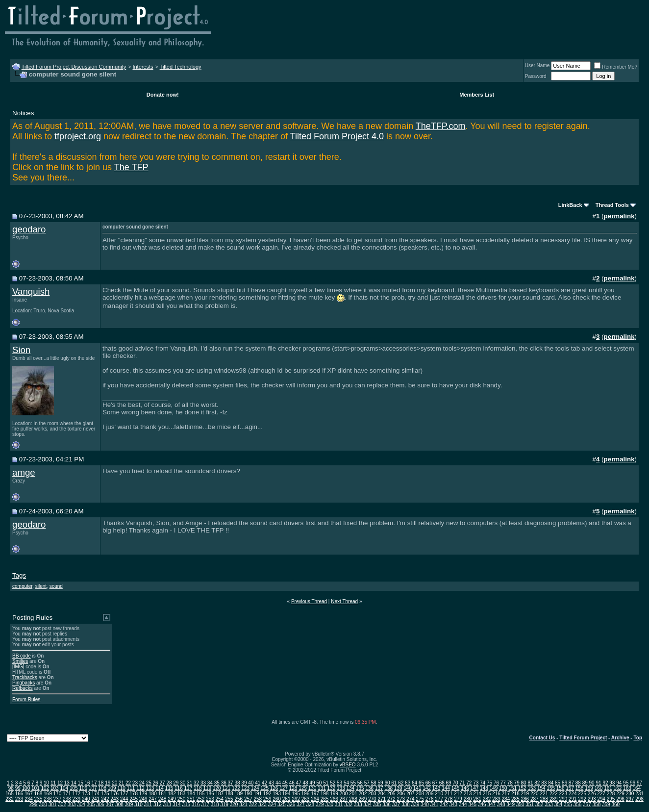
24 (142, 783)
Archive (620, 738)
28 (169, 783)
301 (53, 804)
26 (156, 783)
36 (224, 783)
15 (81, 783)
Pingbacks (24, 683)
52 (333, 783)
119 (207, 788)
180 (153, 794)
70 (455, 783)
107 (93, 788)
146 (465, 788)
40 (251, 783)
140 (408, 788)
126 (274, 788)
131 (322, 788)
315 (186, 804)
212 (458, 794)
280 (468, 799)
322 (253, 804)
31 (189, 783)
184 (191, 794)
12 (60, 783)
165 (10, 794)
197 (315, 794)
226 (592, 794)
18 (101, 783)
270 (372, 799)
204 (382, 794)
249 (172, 799)
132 (332, 788)
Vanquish (31, 292)
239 (76, 799)
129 (303, 788)
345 (472, 804)
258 (258, 799)
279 (458, 799)
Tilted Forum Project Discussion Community (74, 67)
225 (582, 794)
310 (138, 804)
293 (592, 799)
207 (411, 794)
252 (201, 799)
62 (401, 783)
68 (442, 783)
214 (477, 794)
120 (217, 788)
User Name (537, 65)
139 (398, 788)
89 (585, 783)
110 (121, 788)
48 (306, 783)
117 (188, 788)
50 (319, 783)
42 (264, 783)
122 (236, 788)
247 (153, 799)
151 (512, 788)
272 (391, 799)
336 (387, 804)
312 (158, 804)
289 (554, 799)
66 (428, 783)
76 (496, 783)
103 (55, 788)
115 (169, 788)
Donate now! (163, 95)
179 (143, 794)
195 (296, 794)
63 (408, 783)
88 (578, 783)
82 (537, 783)
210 (439, 794)
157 (570, 788)
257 (248, 799)
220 (535, 794)
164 (637, 788)
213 (468, 794)
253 (210, 799)
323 (262, 804)
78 (510, 783)
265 (325, 799)
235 (38, 799)
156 (561, 788)
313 (167, 804)
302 (62, 804)
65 (421, 783)
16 (87, 783)
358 (597, 804)
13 (67, 783)
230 (630, 794)
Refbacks (23, 688)
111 (131, 788)
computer (22, 586)
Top (638, 738)
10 (46, 783)
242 (105, 799)
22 (128, 783)
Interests (143, 67)
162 (618, 788)
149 (494, 788)
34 (210, 783)
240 (86, 799)
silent (41, 586)
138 (388, 788)
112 (140, 788)
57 (367, 783)
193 (277, 794)
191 (258, 794)
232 (10, 799)
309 (129, 804)
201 (353, 794)
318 (215, 804)
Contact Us (542, 738)
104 (64, 788)
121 (226, 788)
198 (325, 794)
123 (245, 788)
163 (627, 788)
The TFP (131, 167)
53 (339, 783)
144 (446, 788)
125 (264, 788)
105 (74, 788)
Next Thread (344, 601)
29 (176, 783)
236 (48, 799)
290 (563, 799)
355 (568, 804)
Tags (19, 575)
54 (346, 783)
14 (74, 783)
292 (582, 799)
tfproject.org (78, 136)
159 (589, 788)
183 (182, 794)
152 (522, 788)
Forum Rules (26, 699)
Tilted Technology (181, 67)
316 (196, 804)
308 (119, 804)
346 (482, 804)
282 (487, 799)
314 (177, 804)
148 (484, 788)
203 (372, 794)
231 (639, 794)
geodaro (29, 229)
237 (58, 799)
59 (380, 783)
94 (619, 783)
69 (449, 783)
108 (102, 788)
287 (535, 799)
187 (220, 794)
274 (411, 799)
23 (135, 783)
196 (306, 794)
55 (353, 783)
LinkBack (570, 205)
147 (475, 788)
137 (379, 788)
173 (86, 794)
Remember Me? (616, 67)
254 (220, 799)
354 (559, 804)
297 (630, 799)
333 (358, 804)
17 (94, 783)
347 (491, 804)
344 (463, 804)
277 (439, 799)
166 (19, 794)
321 (243, 804)
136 (369, 788)
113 (150, 788)
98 (11, 788)
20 (114, 783)
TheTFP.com (441, 126)
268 (353, 799)
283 (496, 799)
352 (539, 804)
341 (435, 804)
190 (248, 794)
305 (91, 804)
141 (417, 788)
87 (571, 783)
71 (462, 783)
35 (217, 783)
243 (114, 799)
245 (134, 799)
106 (83, 788)
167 (29, 794)
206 (401, 794)
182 (172, 794)
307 (110, 804)
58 (374, 783)
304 (81, 804)
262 (296, 799)
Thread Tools (612, 205)
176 (114, 794)
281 (477, 799)
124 (255, 788)
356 (578, 804)
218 (515, 794)
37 (231, 783)
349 (511, 804)
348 (501, 804)
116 (179, 788)
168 (38, 794)
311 (148, 804)
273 (401, 799)
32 (196, 783)
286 (525, 799)
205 (391, 794)
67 (435, 783)
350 (520, 804)
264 (315, 799)
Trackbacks (25, 677)
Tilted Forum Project (583, 738)
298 (639, 799)
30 (183, 783)
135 (360, 788)
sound (56, 586)
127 (284, 788)
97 (639, 783)
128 (293, 788)
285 (515, 799)
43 (271, 783)
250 (182, 799)
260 (277, 799)
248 (162, 799)
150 (503, 788)
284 (506, 799)
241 (95, 799)
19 (108, 783)
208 (420, 794)
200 (344, 794)
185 (201, 794)
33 (203, 783)
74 (483, 783)
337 (396, 804)
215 (487, 794)
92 (605, 783)
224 (573, 794)
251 (191, 799)
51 (326, 783)
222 (554, 794)
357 (587, 804)
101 (36, 788)
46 (292, 783)
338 (406, 804)
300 (43, 804)
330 (329, 804)
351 (530, 804)
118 (198, 788)
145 (456, 788)
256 (238, 799)
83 (544, 783)
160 (599, 788)
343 (453, 804)
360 (615, 804)
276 (430, 799)
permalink (619, 216)
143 (437, 788)
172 (76, 794)
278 (449, 799)
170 (58, 794)
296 (620, 799)
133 (341, 788)
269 (363, 799)
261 (287, 799)
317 (205, 804)
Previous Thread (309, 601)
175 (105, 794)
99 (18, 788)
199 (334, 794)
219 (525, 794)
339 (415, 804)
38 (237, 783)
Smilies (20, 661)
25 (149, 783)
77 (503, 783)
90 (592, 783)
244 (124, 799)
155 (551, 788)
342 (444, 804)
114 (160, 788)
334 (367, 804)
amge (24, 472)
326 (291, 804)
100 (26, 788)
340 (425, 804)
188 (229, 794)
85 (558, 783)
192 (267, 794)
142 (427, 788)
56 (360, 783)
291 (573, 799)
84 (551, 783)
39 (244, 783)
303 (72, 804)
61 (394, 783)
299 (34, 804)
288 (544, 799)
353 (549, 804)
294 (601, 799)
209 (430, 794)
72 (469, 783)
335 (377, 804)
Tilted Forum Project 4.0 (337, 136)
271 (382, 799)
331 (339, 804)
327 (301, 804)
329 (320, 804)
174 (95, 794)
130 (312, 788)
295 (611, 799)
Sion (21, 350)
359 (606, 804)
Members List (477, 95)
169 (48, 794)
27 (162, 783)
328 (310, 804)
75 (489, 783)
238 (67, 799)
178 (134, 794)
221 (544, 794)
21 (121, 783)
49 (312, 783)
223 (563, 794)
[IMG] (18, 667)
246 (143, 799)
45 (285, 783)
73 (476, 783)
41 (258, 783)
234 (29, 799)
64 (414, 783)
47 (299, 783)
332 (348, 804)
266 (334, 799)
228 (611, 794)
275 (420, 799)
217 (506, 794)
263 (306, 799)
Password (536, 76)
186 (210, 794)
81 (530, 783)
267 (344, 799)
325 (282, 804)
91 (598, 783)
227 (601, 794)
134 (351, 788)
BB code (22, 656)
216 (496, 794)
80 (524, 783)
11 (53, 783)
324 (272, 804)
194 (287, 794)
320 (234, 804)
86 (564, 783)
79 (517, 783)
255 (229, 799)
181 (162, 794)
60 (387, 783)
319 (224, 804)
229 (620, 794)
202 (363, 794)
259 (267, 799)
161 (608, 788)
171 (67, 794)
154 (541, 788)
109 (112, 788)
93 (612, 783)
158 (580, 788)
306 (100, 804)
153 (532, 788)
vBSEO (348, 765)
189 (238, 794)
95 (626, 783)
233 (19, 799)
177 (124, 794)
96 (633, 783)
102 (45, 788)
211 (449, 794)
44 (278, 783)
